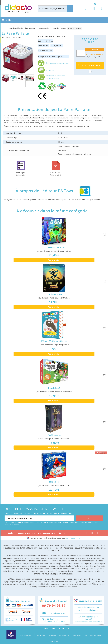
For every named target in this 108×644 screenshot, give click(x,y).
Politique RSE (40, 635)
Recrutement (77, 635)
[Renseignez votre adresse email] (39, 518)
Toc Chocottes (54, 435)
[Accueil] (5, 28)
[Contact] (102, 10)
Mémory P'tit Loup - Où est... (54, 341)
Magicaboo (54, 482)
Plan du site (54, 641)
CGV (86, 635)
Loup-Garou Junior (54, 294)
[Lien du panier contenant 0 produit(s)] (93, 10)
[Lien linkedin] (98, 534)
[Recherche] (70, 9)
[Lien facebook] (81, 534)
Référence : (7, 38)
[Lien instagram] (92, 534)
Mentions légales (96, 635)
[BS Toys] (83, 191)
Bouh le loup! (54, 388)
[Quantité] (81, 53)
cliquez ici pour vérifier (73, 538)
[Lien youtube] (86, 534)
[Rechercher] (55, 9)
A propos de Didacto (26, 635)
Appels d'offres (64, 635)
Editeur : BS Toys (46, 41)
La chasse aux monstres (54, 247)
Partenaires (52, 635)
